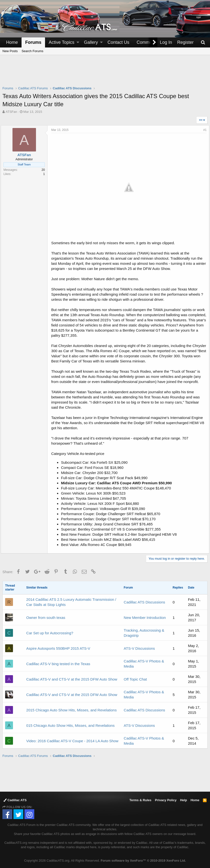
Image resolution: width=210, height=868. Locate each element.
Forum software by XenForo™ (143, 858)
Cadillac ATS (15, 798)
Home (12, 42)
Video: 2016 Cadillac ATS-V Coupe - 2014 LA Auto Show (72, 739)
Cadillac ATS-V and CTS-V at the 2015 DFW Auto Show (72, 677)
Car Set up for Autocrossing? (50, 631)
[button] (78, 42)
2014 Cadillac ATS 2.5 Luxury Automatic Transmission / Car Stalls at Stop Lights (71, 600)
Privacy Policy (166, 798)
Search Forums (32, 51)
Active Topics (62, 42)
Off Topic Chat (135, 677)
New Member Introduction (145, 615)
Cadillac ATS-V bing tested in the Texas (58, 662)
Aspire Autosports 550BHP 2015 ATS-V (58, 646)
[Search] (203, 42)
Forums (33, 42)
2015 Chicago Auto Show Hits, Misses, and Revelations (71, 708)
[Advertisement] (105, 74)
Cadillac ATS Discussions (145, 600)
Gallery (91, 42)
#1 (203, 130)
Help (184, 798)
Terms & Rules (140, 798)
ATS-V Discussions (139, 646)
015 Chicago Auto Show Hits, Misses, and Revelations (70, 723)
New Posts (10, 51)
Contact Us (118, 42)
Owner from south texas (46, 615)
